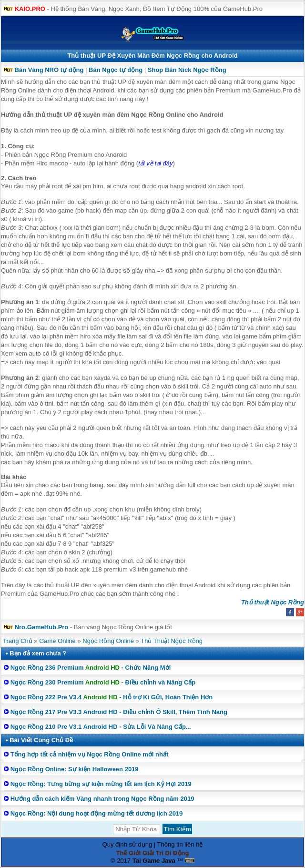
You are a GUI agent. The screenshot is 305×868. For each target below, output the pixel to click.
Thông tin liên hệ (180, 844)
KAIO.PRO (30, 9)
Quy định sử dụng (127, 844)
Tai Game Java (154, 861)
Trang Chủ (18, 641)
